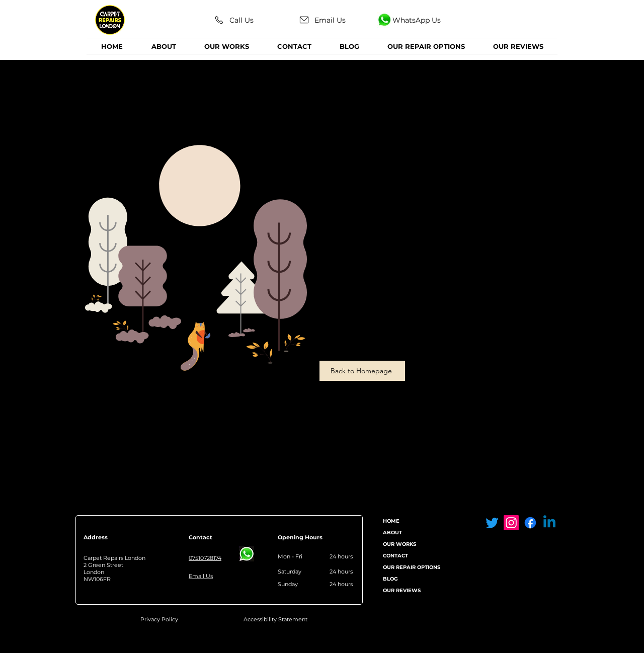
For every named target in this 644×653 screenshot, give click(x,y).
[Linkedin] (549, 523)
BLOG (390, 579)
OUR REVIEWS (402, 590)
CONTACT (395, 556)
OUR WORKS (399, 544)
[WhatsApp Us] (409, 20)
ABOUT (392, 533)
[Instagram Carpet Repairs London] (511, 523)
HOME (391, 521)
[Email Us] (322, 20)
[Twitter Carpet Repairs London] (492, 523)
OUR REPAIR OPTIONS (412, 567)
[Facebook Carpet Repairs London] (530, 523)
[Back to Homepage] (362, 371)
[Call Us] (233, 20)
